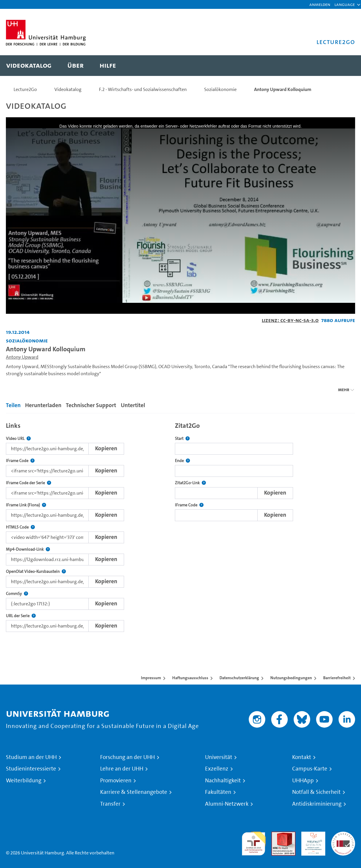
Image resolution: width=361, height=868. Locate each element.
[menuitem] (29, 66)
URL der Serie (21, 616)
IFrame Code (20, 461)
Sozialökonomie (220, 89)
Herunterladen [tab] (43, 405)
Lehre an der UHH (122, 769)
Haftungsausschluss (190, 678)
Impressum (151, 678)
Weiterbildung (24, 781)
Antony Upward (22, 357)
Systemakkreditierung (343, 835)
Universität (219, 757)
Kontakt (302, 757)
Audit (277, 835)
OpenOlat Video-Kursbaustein (36, 572)
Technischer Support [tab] (91, 405)
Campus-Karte (310, 769)
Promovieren (116, 781)
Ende (182, 461)
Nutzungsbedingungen (291, 678)
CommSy (17, 594)
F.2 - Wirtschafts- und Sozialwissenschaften (143, 89)
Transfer (110, 804)
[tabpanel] (180, 525)
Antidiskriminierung (317, 804)
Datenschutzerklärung (239, 678)
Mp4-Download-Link (28, 549)
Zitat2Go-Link (190, 483)
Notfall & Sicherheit (316, 792)
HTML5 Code (20, 527)
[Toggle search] (345, 66)
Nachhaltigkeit (223, 781)
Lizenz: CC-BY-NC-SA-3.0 (290, 320)
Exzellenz (217, 769)
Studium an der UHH (31, 757)
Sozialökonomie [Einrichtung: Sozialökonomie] (27, 340)
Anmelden (320, 4)
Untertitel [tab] (133, 405)
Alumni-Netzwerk (227, 804)
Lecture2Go (25, 89)
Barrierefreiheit (337, 678)
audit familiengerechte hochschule (254, 842)
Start (182, 439)
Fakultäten (218, 792)
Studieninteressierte (31, 769)
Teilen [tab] (13, 405)
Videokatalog (68, 89)
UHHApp (303, 781)
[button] (345, 4)
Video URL (18, 439)
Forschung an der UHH (127, 757)
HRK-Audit (312, 835)
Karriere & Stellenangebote (134, 792)
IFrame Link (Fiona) (26, 505)
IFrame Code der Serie (29, 483)
